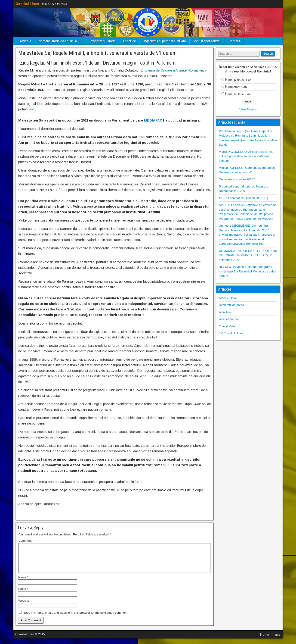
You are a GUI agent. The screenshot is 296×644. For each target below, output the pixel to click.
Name (23, 583)
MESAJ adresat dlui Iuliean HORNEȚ (244, 198)
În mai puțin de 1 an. (239, 80)
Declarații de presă (231, 305)
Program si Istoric (103, 41)
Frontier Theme (270, 640)
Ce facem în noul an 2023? (237, 179)
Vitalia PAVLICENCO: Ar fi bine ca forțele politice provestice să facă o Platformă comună (246, 156)
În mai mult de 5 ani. (239, 94)
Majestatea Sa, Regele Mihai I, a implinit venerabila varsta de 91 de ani (97, 53)
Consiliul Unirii (27, 4)
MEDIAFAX (153, 120)
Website (24, 606)
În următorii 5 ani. (237, 87)
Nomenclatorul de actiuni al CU (60, 41)
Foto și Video (228, 326)
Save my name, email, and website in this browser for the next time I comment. (76, 618)
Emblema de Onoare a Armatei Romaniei (172, 70)
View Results (248, 109)
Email (23, 594)
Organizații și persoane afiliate (164, 41)
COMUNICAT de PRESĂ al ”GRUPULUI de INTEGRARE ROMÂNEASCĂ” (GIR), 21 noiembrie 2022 (248, 255)
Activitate (225, 312)
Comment (26, 541)
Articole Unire (228, 298)
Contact (234, 41)
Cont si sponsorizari (207, 41)
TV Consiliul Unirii (231, 333)
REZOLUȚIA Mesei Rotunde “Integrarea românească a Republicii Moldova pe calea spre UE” (248, 271)
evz (32, 109)
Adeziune (129, 41)
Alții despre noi (229, 319)
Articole (26, 41)
